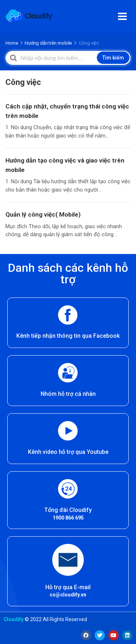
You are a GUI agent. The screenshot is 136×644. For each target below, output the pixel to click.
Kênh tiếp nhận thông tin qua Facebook (68, 336)
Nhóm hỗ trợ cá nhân (68, 394)
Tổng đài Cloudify (68, 510)
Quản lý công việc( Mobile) (43, 214)
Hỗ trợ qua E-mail (68, 587)
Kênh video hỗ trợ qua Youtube (68, 452)
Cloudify (14, 619)
